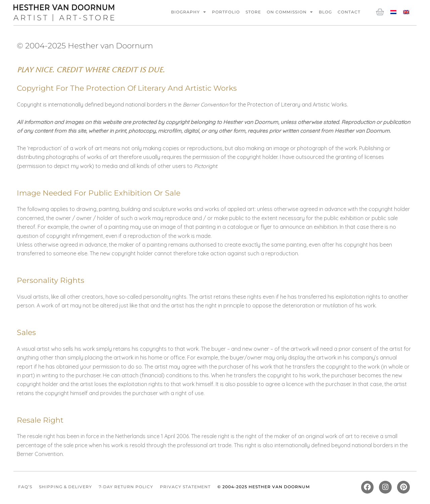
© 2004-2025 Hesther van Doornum (264, 487)
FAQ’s (25, 487)
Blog (325, 12)
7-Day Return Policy (126, 487)
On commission (290, 12)
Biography (189, 12)
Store (253, 12)
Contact (349, 12)
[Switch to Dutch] (393, 12)
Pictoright (205, 166)
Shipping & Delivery (66, 487)
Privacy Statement (185, 487)
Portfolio (226, 12)
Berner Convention (205, 104)
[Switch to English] (406, 12)
